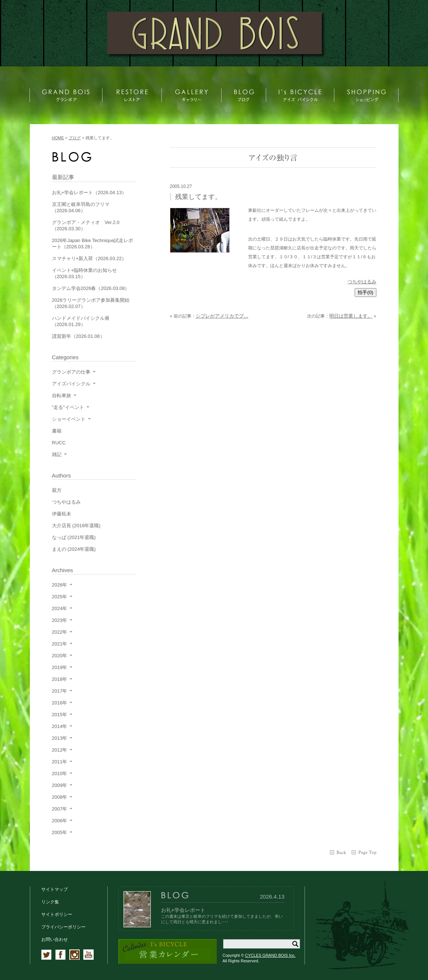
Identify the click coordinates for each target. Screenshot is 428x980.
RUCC (59, 443)
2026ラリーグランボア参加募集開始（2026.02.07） (91, 303)
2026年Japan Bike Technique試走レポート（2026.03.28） (93, 244)
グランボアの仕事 (71, 372)
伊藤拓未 (62, 514)
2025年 (60, 597)
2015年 (60, 715)
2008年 (60, 797)
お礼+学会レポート (183, 910)
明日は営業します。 (351, 316)
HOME (58, 138)
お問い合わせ (55, 939)
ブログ (75, 138)
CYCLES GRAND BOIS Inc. (270, 955)
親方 (57, 490)
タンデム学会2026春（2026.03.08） (91, 288)
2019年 (60, 667)
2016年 (60, 703)
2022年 (60, 632)
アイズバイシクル (71, 384)
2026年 (60, 585)
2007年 (60, 809)
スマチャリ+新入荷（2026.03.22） (89, 258)
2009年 (60, 785)
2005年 (60, 832)
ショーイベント (69, 419)
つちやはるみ (362, 282)
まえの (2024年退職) (74, 549)
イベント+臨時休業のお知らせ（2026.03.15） (85, 273)
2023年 (60, 620)
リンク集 (50, 902)
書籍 (57, 431)
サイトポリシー (57, 914)
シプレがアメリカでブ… (222, 316)
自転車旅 (62, 395)
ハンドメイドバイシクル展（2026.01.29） (81, 321)
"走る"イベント (68, 407)
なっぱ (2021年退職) (74, 537)
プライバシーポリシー (63, 927)
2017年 (60, 691)
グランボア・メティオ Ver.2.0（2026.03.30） (86, 225)
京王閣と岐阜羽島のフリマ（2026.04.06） (81, 207)
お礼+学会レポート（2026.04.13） (89, 192)
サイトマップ (55, 889)
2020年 (60, 656)
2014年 (60, 726)
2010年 (60, 773)
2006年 (60, 821)
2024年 (60, 608)
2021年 (60, 644)
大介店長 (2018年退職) (76, 526)
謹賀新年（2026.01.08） (78, 336)
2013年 (60, 738)
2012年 (60, 750)
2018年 (60, 679)
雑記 (57, 454)
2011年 (60, 762)
